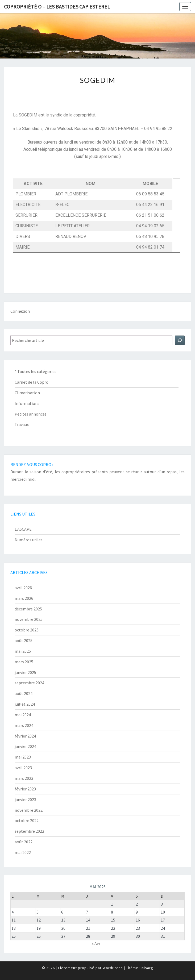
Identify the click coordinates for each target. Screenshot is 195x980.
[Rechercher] (180, 340)
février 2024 (25, 736)
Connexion (20, 311)
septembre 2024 (29, 683)
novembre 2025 (29, 619)
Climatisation (27, 393)
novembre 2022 (29, 810)
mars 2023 (24, 778)
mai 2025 (23, 651)
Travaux (22, 424)
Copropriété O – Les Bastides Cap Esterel (57, 7)
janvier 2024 (25, 746)
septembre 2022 (29, 831)
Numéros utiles (29, 540)
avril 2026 (23, 588)
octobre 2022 (27, 820)
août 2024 (24, 693)
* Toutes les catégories (36, 371)
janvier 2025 (25, 672)
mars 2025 (24, 662)
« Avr (96, 943)
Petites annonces (31, 414)
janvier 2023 (25, 799)
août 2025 (24, 640)
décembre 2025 (28, 609)
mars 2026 (24, 598)
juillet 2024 (25, 704)
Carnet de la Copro (32, 382)
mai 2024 (23, 715)
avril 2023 (23, 768)
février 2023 (25, 789)
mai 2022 (23, 852)
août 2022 (24, 842)
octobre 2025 (27, 630)
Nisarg (147, 968)
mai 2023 (23, 757)
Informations (27, 403)
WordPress (113, 968)
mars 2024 (24, 725)
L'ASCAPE (23, 529)
